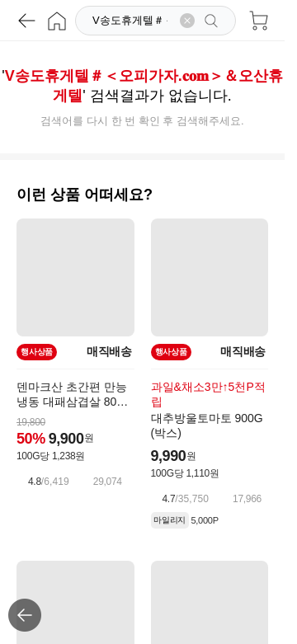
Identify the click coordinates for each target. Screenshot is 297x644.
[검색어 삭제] (187, 21)
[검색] (132, 21)
